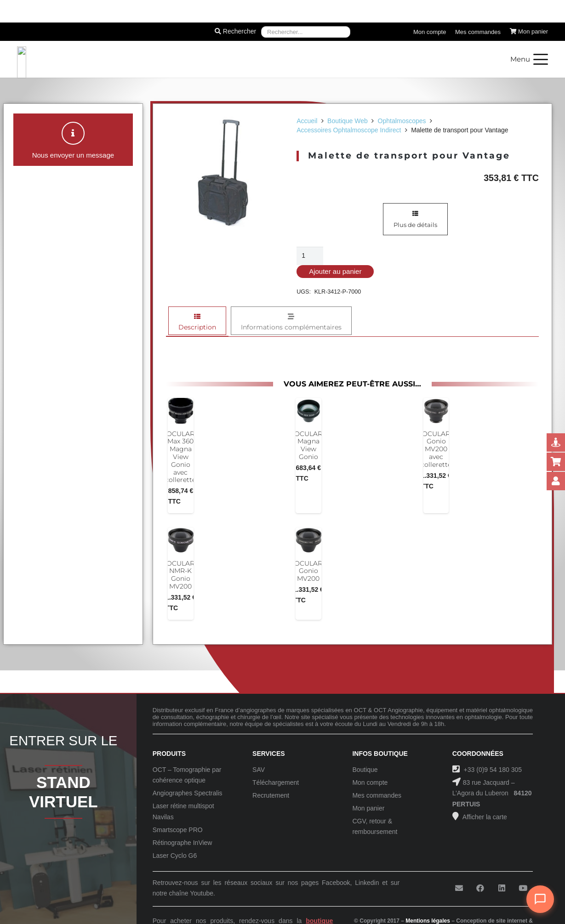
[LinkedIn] (502, 888)
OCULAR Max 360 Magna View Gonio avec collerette (180, 457)
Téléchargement (276, 782)
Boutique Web (348, 121)
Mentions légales (428, 921)
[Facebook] (480, 888)
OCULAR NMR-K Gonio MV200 (180, 575)
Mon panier (368, 808)
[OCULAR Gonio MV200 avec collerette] (436, 411)
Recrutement (271, 795)
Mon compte (370, 782)
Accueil (307, 121)
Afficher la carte (484, 817)
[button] (529, 59)
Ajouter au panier (335, 271)
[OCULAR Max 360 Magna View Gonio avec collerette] (180, 411)
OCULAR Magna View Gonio (308, 445)
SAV (259, 770)
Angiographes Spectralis (188, 793)
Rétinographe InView (183, 843)
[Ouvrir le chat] (540, 899)
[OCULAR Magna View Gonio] (308, 411)
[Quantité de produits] (310, 256)
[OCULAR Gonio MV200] (308, 540)
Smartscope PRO (178, 830)
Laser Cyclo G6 (175, 856)
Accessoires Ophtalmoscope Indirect (349, 130)
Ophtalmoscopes (402, 121)
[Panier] (529, 32)
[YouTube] (523, 888)
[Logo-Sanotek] (117, 59)
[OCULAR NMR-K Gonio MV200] (180, 540)
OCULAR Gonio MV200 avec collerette (436, 449)
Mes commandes (377, 795)
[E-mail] (459, 888)
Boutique (365, 770)
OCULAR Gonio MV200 (308, 571)
